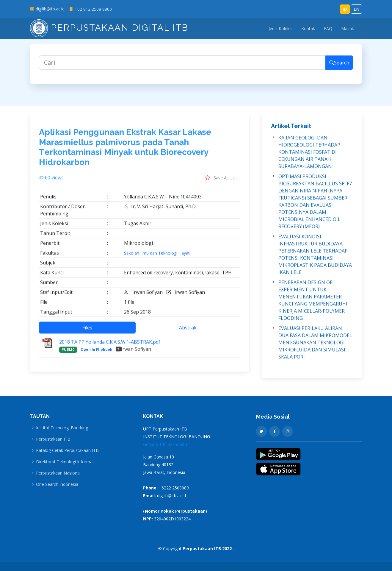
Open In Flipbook (97, 355)
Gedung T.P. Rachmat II (166, 444)
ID (345, 9)
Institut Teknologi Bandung (62, 428)
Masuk (348, 28)
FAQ (328, 28)
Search (339, 68)
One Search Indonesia (57, 484)
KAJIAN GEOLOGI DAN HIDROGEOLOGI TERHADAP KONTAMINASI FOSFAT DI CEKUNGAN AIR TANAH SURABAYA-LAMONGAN (309, 158)
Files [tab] (87, 333)
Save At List (221, 183)
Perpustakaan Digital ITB (109, 28)
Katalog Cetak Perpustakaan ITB (67, 450)
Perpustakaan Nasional (58, 473)
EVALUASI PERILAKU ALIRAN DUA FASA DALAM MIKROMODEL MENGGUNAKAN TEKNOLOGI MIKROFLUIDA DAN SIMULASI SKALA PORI (315, 348)
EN (356, 9)
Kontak (308, 28)
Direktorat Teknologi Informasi (66, 462)
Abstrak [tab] (188, 333)
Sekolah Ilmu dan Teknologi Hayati (157, 259)
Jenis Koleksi (280, 28)
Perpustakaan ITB (53, 439)
